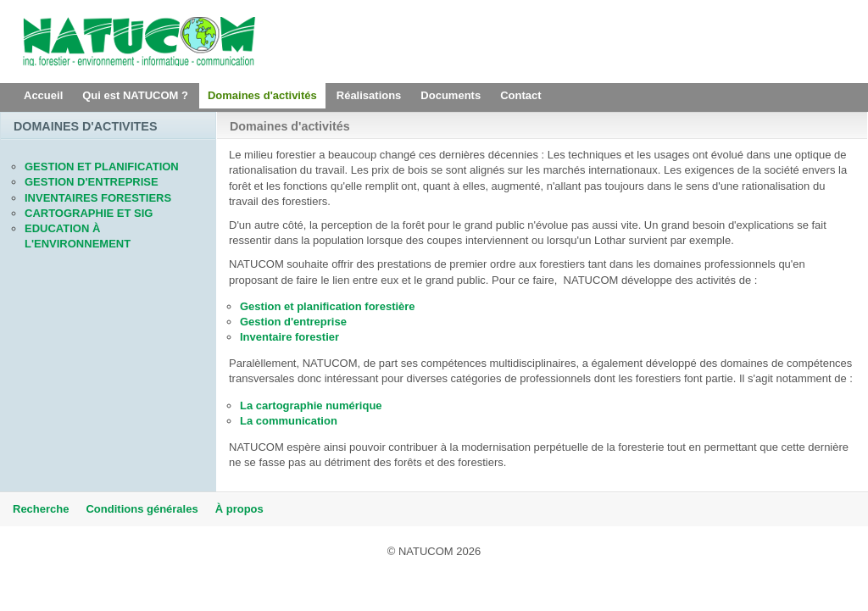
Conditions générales (142, 509)
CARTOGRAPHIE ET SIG (89, 213)
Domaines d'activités (262, 95)
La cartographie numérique (311, 405)
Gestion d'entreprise (293, 322)
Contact (520, 95)
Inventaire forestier (289, 337)
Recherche (41, 509)
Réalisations (369, 95)
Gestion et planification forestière (328, 306)
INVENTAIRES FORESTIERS (98, 198)
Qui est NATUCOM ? (135, 95)
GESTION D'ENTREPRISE (92, 182)
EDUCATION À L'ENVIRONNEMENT (78, 236)
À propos (239, 509)
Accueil (43, 95)
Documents (451, 95)
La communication (289, 421)
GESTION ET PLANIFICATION (102, 167)
